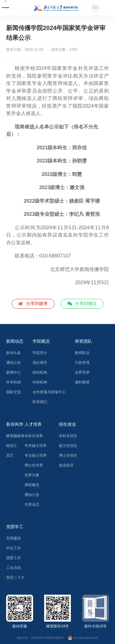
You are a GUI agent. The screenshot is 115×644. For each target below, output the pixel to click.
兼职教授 (82, 382)
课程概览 (32, 485)
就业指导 (66, 465)
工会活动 (13, 568)
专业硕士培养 (36, 455)
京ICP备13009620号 (83, 638)
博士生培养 (34, 465)
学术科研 (13, 382)
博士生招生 (68, 455)
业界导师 (82, 372)
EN (95, 8)
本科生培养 (34, 436)
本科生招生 (68, 436)
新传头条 (13, 353)
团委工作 (13, 558)
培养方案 (32, 475)
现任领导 (40, 363)
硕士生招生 (68, 446)
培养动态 (32, 505)
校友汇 (12, 446)
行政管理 (82, 363)
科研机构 (40, 382)
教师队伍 (82, 353)
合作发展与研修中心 (49, 392)
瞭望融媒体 (15, 436)
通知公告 (13, 363)
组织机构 (40, 372)
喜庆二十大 (15, 577)
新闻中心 (13, 372)
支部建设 (13, 538)
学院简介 (40, 353)
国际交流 (13, 392)
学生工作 (13, 548)
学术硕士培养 (36, 446)
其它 (10, 455)
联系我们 (40, 402)
